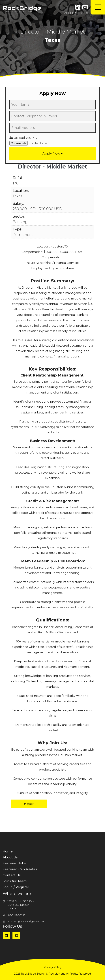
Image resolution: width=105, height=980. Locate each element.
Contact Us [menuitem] (12, 875)
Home (8, 851)
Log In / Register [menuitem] (16, 887)
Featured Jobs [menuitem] (14, 863)
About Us (10, 857)
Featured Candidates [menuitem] (20, 869)
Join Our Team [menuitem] (15, 881)
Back (29, 804)
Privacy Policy (52, 967)
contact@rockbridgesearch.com (29, 921)
